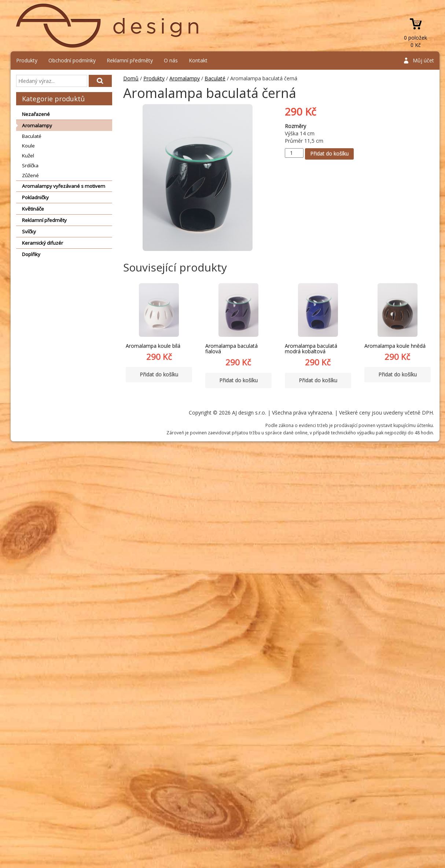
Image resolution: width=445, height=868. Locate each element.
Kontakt (198, 60)
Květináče (33, 209)
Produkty (27, 60)
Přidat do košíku (329, 154)
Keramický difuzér (43, 243)
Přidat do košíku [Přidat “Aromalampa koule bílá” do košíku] (159, 374)
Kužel (28, 156)
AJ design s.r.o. (108, 26)
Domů (131, 78)
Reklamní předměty (130, 60)
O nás (171, 60)
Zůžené (30, 175)
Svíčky (29, 231)
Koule (28, 146)
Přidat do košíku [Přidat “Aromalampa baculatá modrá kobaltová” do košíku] (318, 380)
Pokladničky (35, 197)
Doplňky (31, 254)
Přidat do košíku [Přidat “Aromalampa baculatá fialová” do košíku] (238, 380)
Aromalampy (37, 125)
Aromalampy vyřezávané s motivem (64, 186)
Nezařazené (36, 114)
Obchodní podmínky (72, 60)
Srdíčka (30, 165)
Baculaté (32, 136)
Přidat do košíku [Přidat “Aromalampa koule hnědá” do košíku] (398, 374)
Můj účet (423, 60)
